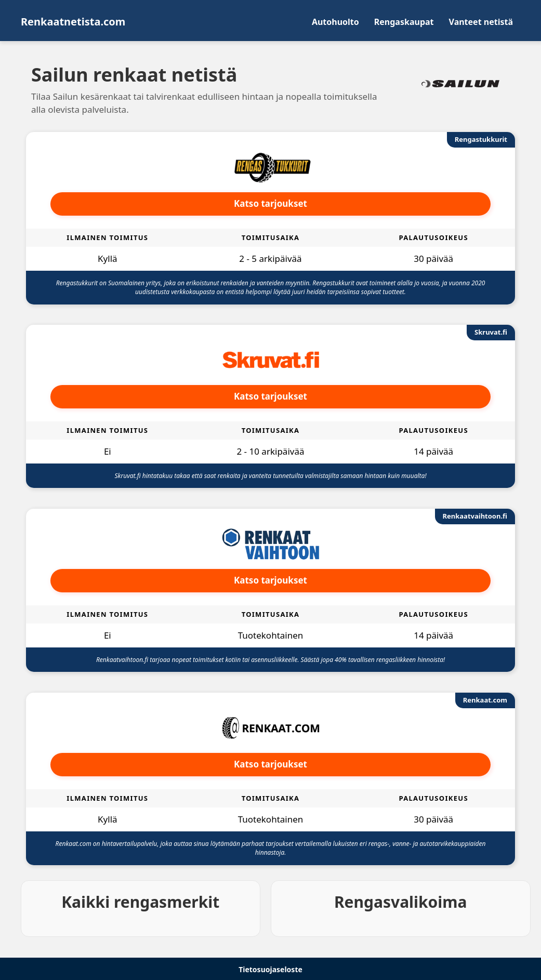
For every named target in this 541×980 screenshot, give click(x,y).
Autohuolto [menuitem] (335, 22)
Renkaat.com (485, 700)
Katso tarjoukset (270, 203)
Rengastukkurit (481, 139)
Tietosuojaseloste (270, 969)
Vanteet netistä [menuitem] (481, 22)
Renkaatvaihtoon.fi (475, 516)
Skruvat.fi (491, 332)
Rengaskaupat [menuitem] (404, 22)
